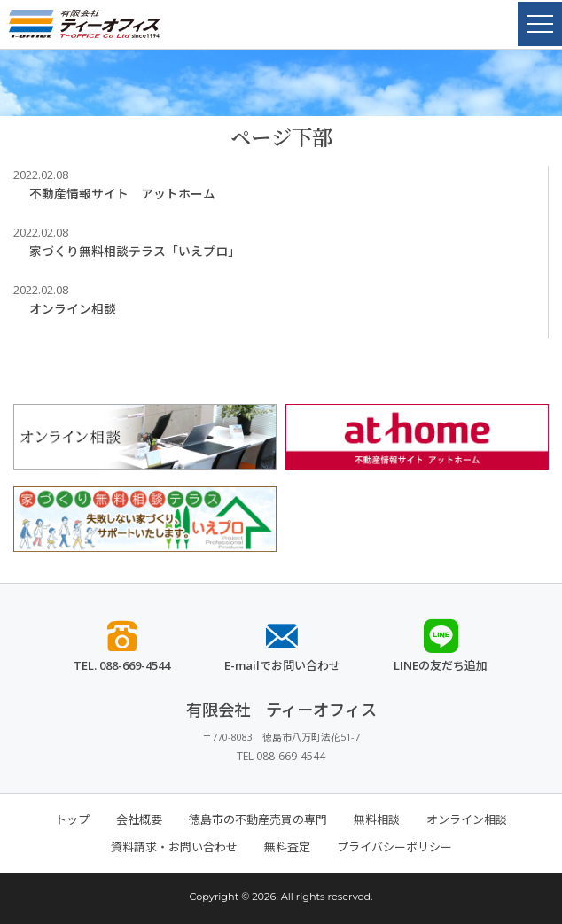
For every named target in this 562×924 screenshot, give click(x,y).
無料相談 (377, 819)
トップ (72, 819)
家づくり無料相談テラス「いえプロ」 (135, 251)
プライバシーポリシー (394, 847)
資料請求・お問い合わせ (174, 847)
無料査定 (287, 847)
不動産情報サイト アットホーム (122, 194)
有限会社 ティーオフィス (281, 710)
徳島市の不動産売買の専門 (258, 819)
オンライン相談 (73, 309)
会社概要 (139, 819)
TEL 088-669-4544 (281, 756)
